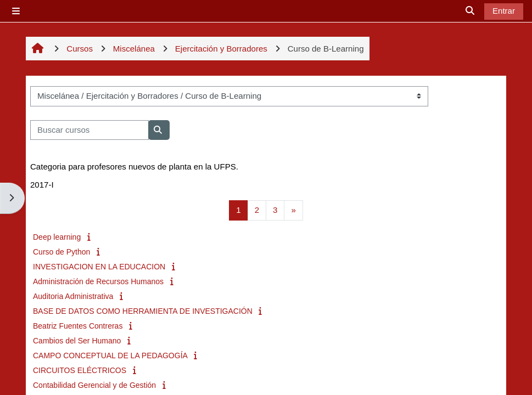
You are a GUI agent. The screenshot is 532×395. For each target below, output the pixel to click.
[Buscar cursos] (89, 130)
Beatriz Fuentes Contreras (78, 326)
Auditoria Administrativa (73, 296)
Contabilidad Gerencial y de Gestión (94, 385)
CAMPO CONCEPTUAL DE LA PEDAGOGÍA (110, 356)
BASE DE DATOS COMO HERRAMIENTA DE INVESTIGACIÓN (143, 311)
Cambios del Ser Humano (77, 341)
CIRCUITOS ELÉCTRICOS (80, 370)
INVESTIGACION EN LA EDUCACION (99, 267)
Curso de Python (61, 252)
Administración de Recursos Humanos (98, 281)
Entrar (504, 11)
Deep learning (57, 237)
